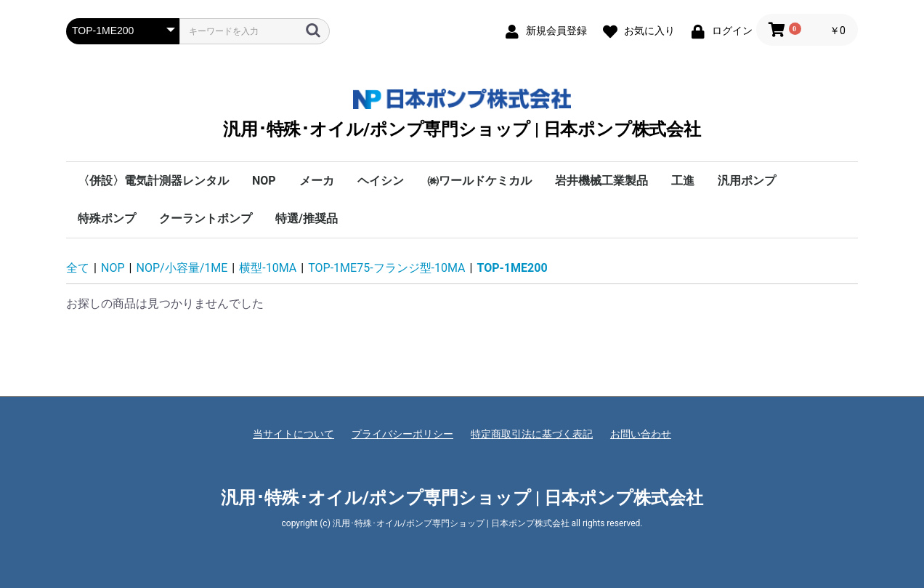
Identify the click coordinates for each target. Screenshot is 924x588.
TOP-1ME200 (512, 268)
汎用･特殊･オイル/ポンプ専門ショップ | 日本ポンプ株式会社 (462, 114)
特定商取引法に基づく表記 (532, 434)
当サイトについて (293, 434)
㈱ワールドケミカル (479, 181)
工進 (683, 181)
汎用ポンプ (747, 181)
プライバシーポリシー (402, 434)
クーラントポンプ (206, 218)
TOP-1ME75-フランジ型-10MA (386, 268)
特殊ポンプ (107, 218)
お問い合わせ (641, 434)
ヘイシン (381, 181)
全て (78, 268)
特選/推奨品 (307, 218)
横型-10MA (268, 268)
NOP (264, 181)
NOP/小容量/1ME (182, 268)
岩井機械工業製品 (601, 181)
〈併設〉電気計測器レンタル (153, 181)
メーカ (317, 181)
